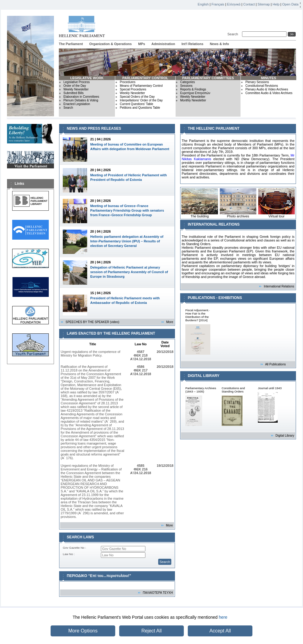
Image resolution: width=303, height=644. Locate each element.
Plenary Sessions (257, 82)
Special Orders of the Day (137, 97)
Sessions (186, 86)
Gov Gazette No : (74, 548)
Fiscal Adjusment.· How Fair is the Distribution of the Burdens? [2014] (198, 315)
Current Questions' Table (137, 104)
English (203, 4)
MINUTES (269, 78)
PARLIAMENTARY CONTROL (145, 78)
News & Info (219, 44)
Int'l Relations (192, 44)
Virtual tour (276, 203)
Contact (249, 4)
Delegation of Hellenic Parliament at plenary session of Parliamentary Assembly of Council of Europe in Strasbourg (129, 272)
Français (218, 4)
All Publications (276, 364)
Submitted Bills (73, 93)
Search (234, 34)
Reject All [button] (152, 631)
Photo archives (238, 203)
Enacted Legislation (77, 104)
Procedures (128, 82)
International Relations (279, 286)
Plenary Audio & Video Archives (267, 89)
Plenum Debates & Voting (81, 100)
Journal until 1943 (270, 388)
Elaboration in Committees (81, 97)
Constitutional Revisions (262, 86)
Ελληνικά (234, 4)
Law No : (69, 554)
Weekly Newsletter (76, 89)
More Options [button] (83, 631)
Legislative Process (77, 82)
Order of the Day (75, 86)
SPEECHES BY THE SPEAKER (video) (92, 322)
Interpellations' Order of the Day (141, 100)
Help (276, 4)
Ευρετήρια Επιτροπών (195, 93)
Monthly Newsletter (193, 100)
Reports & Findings (193, 89)
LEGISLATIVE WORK (87, 78)
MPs (142, 44)
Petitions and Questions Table (140, 108)
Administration (163, 44)
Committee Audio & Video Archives (269, 93)
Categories (187, 82)
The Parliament (71, 44)
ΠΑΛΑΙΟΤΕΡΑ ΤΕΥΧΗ (158, 593)
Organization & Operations (111, 44)
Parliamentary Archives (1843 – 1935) (201, 390)
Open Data (290, 4)
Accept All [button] (220, 631)
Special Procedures (133, 89)
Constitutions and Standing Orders (233, 390)
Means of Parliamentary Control (141, 86)
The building (200, 203)
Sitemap (264, 4)
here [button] (223, 617)
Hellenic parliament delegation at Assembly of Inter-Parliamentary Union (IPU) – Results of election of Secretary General (127, 241)
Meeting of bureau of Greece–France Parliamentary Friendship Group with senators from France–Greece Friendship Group (127, 210)
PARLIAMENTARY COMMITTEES (208, 78)
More (170, 322)
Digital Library (285, 436)
